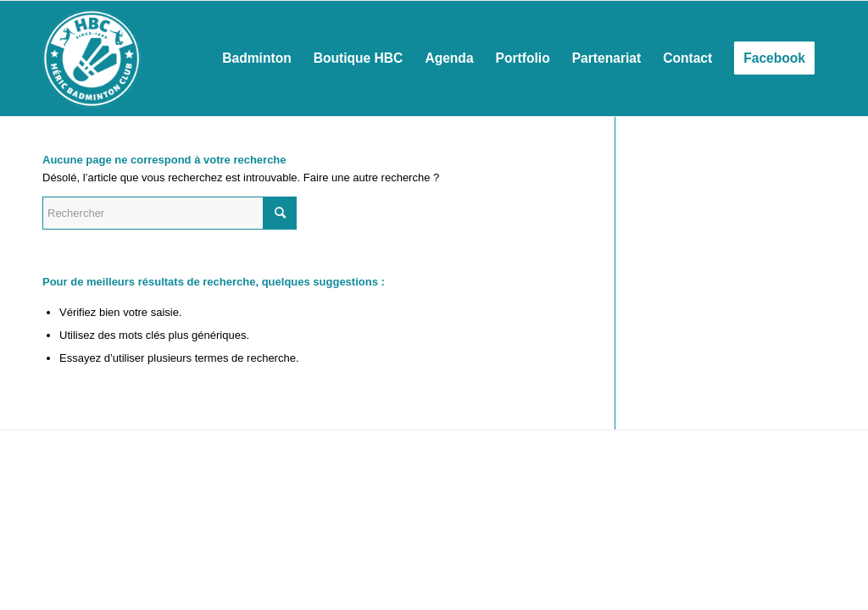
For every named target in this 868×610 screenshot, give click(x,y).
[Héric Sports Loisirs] (92, 58)
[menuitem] (256, 58)
